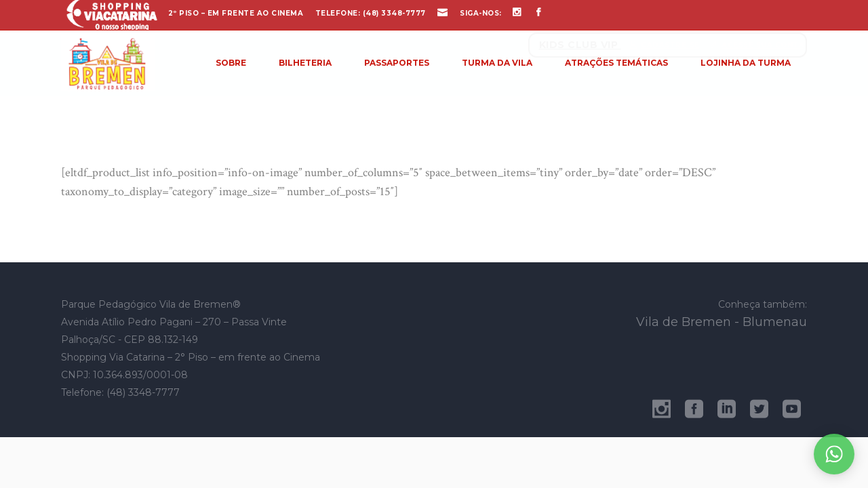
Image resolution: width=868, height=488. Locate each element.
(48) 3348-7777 (394, 13)
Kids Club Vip (580, 45)
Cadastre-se (670, 45)
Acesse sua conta (763, 45)
